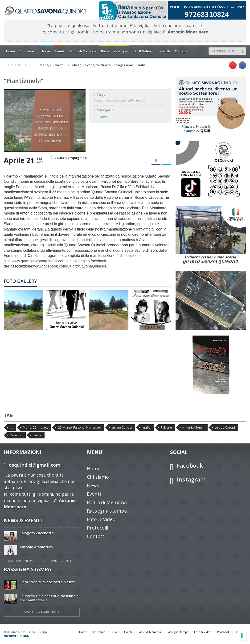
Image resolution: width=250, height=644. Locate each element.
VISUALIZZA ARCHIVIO (42, 612)
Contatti (96, 536)
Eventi (59, 51)
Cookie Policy (31, 636)
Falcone (165, 427)
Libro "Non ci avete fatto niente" (47, 582)
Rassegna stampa (114, 51)
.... (35, 65)
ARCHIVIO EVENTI (57, 561)
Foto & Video (141, 51)
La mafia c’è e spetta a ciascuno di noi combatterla (49, 598)
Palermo (16, 435)
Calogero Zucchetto (36, 533)
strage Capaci (123, 65)
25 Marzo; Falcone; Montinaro (88, 65)
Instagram (191, 479)
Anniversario (103, 117)
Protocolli (163, 51)
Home (10, 51)
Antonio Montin (191, 427)
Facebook (190, 465)
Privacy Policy (13, 636)
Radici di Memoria (83, 51)
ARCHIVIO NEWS (21, 561)
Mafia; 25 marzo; (52, 65)
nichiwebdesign (60, 632)
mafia (140, 65)
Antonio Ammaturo (36, 547)
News (46, 51)
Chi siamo (98, 477)
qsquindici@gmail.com (34, 465)
